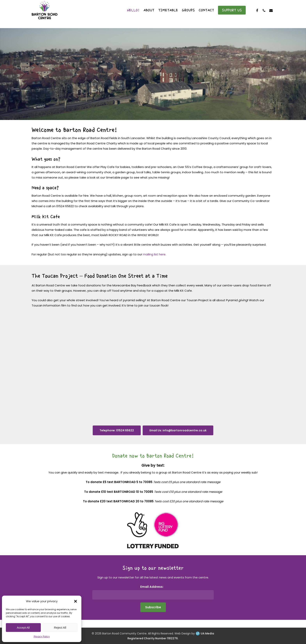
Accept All (23, 628)
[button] (76, 601)
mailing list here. (154, 254)
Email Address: (153, 587)
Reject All (60, 628)
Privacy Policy (42, 636)
